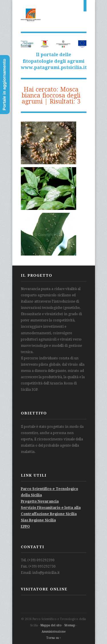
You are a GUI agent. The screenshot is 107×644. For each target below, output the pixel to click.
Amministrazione (54, 632)
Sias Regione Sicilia (38, 520)
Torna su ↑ (54, 638)
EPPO (25, 526)
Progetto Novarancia (40, 501)
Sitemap (70, 625)
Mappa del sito (51, 625)
